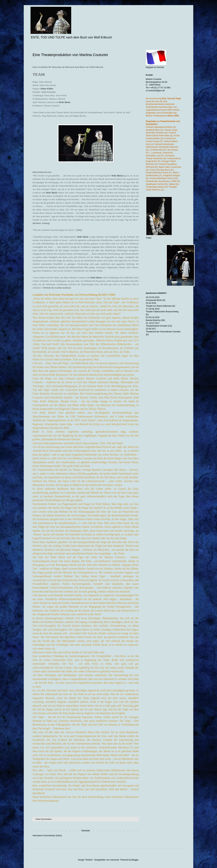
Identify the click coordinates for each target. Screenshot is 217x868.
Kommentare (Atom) (53, 836)
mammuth (115, 860)
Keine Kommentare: (44, 819)
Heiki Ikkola (65, 102)
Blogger (135, 860)
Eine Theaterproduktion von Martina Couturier (70, 55)
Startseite (86, 831)
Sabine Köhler (47, 89)
